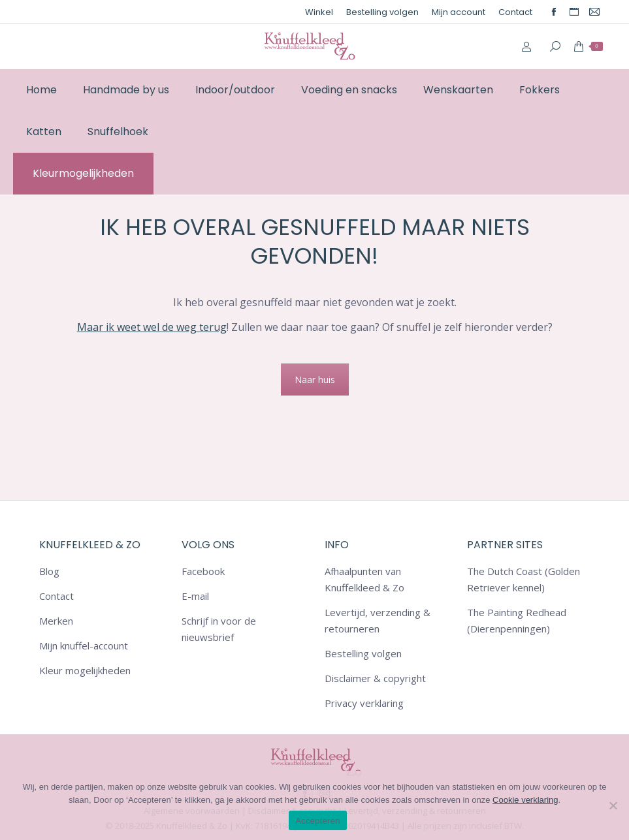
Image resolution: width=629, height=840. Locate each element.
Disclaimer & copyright (375, 678)
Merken (56, 621)
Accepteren (317, 821)
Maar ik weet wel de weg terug (152, 327)
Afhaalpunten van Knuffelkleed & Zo (364, 579)
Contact (56, 596)
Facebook (203, 571)
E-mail (195, 596)
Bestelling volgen (363, 653)
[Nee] (613, 805)
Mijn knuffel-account (84, 646)
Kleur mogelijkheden (85, 670)
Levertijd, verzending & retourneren (378, 620)
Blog (49, 571)
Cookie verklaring (525, 800)
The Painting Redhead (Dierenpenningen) (517, 620)
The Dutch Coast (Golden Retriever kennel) (524, 579)
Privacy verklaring (364, 703)
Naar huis (315, 380)
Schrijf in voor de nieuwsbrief (219, 629)
